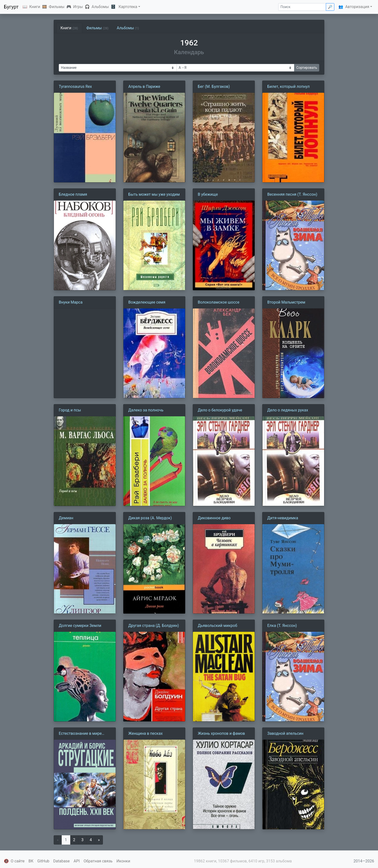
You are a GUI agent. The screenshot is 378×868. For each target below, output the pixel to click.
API (77, 861)
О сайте (18, 861)
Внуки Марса (71, 302)
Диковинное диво (214, 518)
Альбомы (100, 7)
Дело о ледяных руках (288, 410)
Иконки (123, 861)
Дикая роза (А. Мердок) (150, 518)
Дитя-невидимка (283, 518)
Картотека (128, 7)
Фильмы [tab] (97, 28)
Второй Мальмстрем (286, 302)
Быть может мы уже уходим (154, 194)
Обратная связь (98, 861)
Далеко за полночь (146, 410)
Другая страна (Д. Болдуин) (154, 626)
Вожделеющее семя (147, 302)
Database (61, 861)
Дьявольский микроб (218, 626)
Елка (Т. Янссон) (282, 626)
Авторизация (357, 7)
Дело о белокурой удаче (220, 410)
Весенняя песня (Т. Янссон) (292, 194)
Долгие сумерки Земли (80, 626)
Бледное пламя (73, 194)
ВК (31, 861)
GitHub (43, 861)
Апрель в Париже (144, 87)
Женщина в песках (145, 733)
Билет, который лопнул (288, 87)
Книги (35, 7)
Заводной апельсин (285, 733)
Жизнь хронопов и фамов (221, 733)
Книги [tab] (69, 28)
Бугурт (11, 7)
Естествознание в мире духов (80, 734)
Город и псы (70, 410)
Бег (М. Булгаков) (214, 87)
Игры (78, 7)
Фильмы (57, 7)
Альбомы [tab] (128, 28)
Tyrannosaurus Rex (75, 87)
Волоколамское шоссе (219, 302)
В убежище (208, 194)
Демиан (66, 518)
